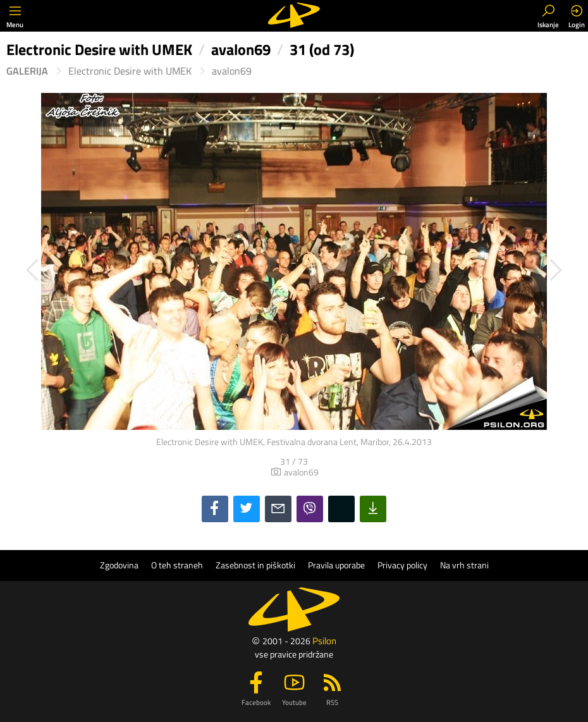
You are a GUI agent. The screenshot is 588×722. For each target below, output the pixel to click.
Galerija (27, 71)
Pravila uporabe (336, 565)
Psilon (324, 641)
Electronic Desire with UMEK (130, 71)
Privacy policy (402, 565)
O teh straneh (177, 565)
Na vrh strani (464, 565)
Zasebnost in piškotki (255, 565)
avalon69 (232, 71)
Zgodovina (119, 565)
